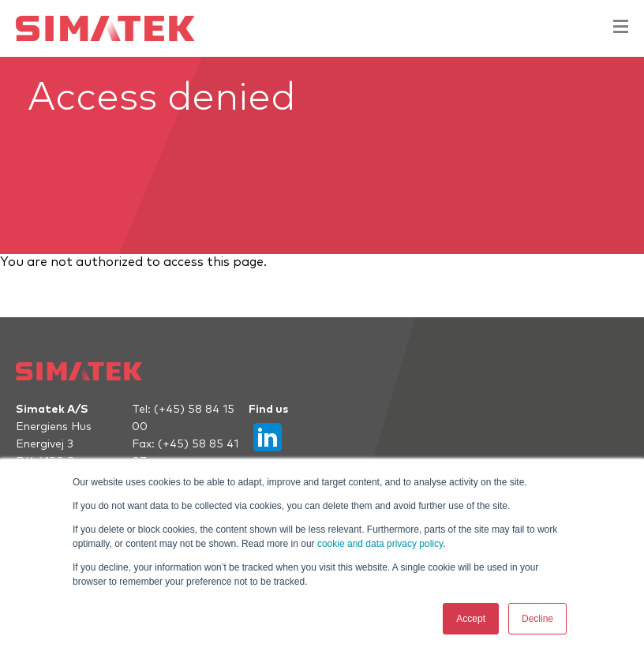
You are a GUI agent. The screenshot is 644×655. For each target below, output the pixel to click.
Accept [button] (471, 619)
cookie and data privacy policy (380, 544)
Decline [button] (537, 619)
